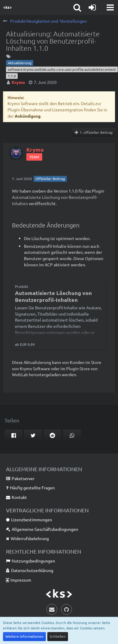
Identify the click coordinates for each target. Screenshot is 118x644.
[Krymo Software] (7, 7)
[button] (110, 7)
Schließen (58, 636)
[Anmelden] (92, 7)
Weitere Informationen (24, 636)
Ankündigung (28, 116)
